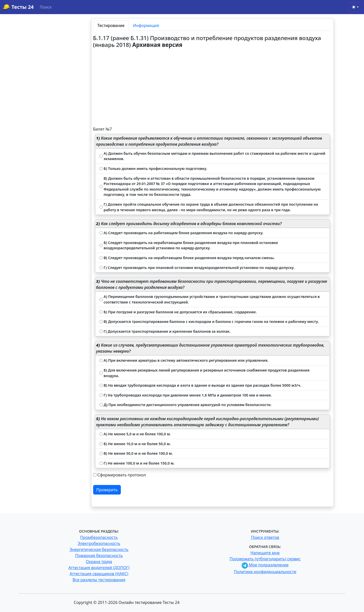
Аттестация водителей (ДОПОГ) (99, 568)
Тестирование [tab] (111, 25)
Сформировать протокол (122, 475)
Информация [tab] (146, 25)
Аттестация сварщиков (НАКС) (99, 574)
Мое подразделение (265, 565)
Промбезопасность (99, 537)
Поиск (46, 7)
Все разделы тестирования (99, 580)
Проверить (107, 490)
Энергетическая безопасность (99, 549)
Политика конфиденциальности (265, 572)
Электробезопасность (99, 543)
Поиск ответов (265, 537)
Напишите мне (265, 553)
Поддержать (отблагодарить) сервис (265, 559)
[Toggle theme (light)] (355, 7)
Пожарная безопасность (99, 556)
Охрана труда (99, 562)
